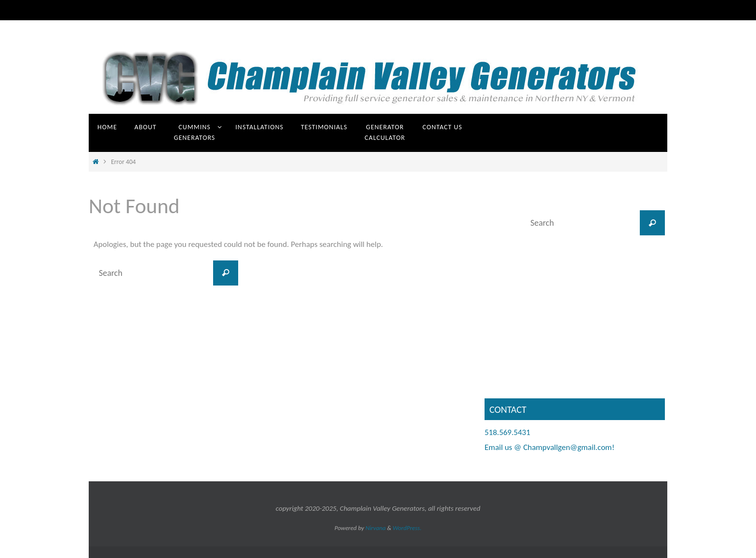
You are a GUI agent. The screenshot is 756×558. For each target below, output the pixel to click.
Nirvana (376, 528)
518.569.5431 (507, 432)
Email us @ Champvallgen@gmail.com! (549, 447)
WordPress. (407, 528)
